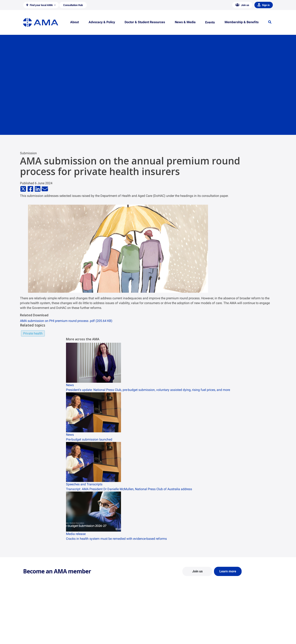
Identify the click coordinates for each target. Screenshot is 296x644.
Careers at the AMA (35, 633)
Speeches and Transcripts (231, 633)
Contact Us (30, 622)
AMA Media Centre (226, 616)
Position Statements (100, 616)
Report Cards (95, 622)
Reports (92, 628)
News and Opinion (226, 622)
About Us (29, 616)
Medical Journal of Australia (232, 628)
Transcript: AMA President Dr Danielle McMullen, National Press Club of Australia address (129, 489)
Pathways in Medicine (164, 637)
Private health (33, 333)
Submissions (95, 633)
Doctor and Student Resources (170, 626)
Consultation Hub (98, 639)
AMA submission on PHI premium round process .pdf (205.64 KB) (66, 321)
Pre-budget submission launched (89, 439)
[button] (41, 5)
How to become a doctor (166, 631)
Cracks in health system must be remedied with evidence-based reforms (116, 539)
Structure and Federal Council (41, 628)
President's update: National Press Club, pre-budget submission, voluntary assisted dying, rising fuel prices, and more (148, 390)
